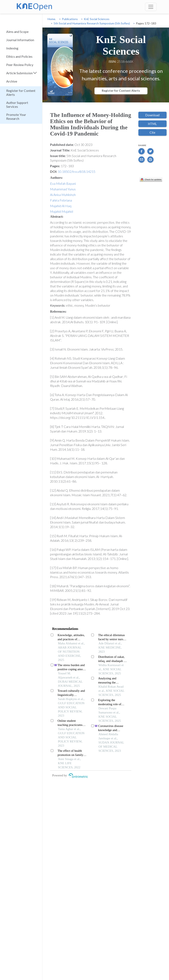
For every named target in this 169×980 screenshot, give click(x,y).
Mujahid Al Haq (61, 206)
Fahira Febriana (61, 200)
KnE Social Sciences (97, 19)
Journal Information (20, 40)
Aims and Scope (17, 32)
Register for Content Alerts (21, 92)
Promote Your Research (16, 116)
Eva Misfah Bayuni (63, 183)
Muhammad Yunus (63, 189)
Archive (12, 81)
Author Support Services (17, 104)
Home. (52, 19)
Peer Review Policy (20, 65)
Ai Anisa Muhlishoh (63, 195)
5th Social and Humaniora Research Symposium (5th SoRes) (92, 23)
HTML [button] (152, 124)
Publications (70, 19)
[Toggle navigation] (151, 7)
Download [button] (152, 115)
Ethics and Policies (19, 56)
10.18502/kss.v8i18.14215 (77, 171)
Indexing (12, 48)
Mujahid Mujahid (62, 211)
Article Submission (19, 73)
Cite (152, 132)
